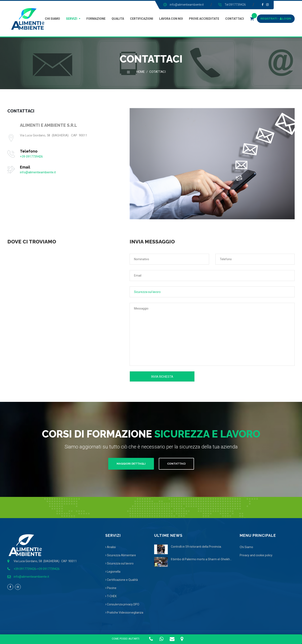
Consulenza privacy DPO (122, 604)
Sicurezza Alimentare (121, 555)
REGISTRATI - (270, 19)
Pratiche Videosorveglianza (124, 613)
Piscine (111, 588)
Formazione (96, 19)
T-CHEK (111, 596)
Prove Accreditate (204, 19)
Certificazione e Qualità (122, 580)
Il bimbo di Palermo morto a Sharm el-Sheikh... (201, 559)
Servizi (72, 19)
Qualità (118, 19)
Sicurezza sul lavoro (119, 563)
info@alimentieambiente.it (187, 5)
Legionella (113, 572)
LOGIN (285, 19)
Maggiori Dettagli (131, 464)
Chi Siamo (52, 19)
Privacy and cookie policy (256, 555)
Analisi (111, 547)
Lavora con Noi (171, 19)
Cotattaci (158, 72)
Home (141, 72)
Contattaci (235, 19)
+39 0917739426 (31, 157)
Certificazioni (142, 19)
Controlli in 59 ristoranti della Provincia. (196, 547)
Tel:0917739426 (235, 5)
